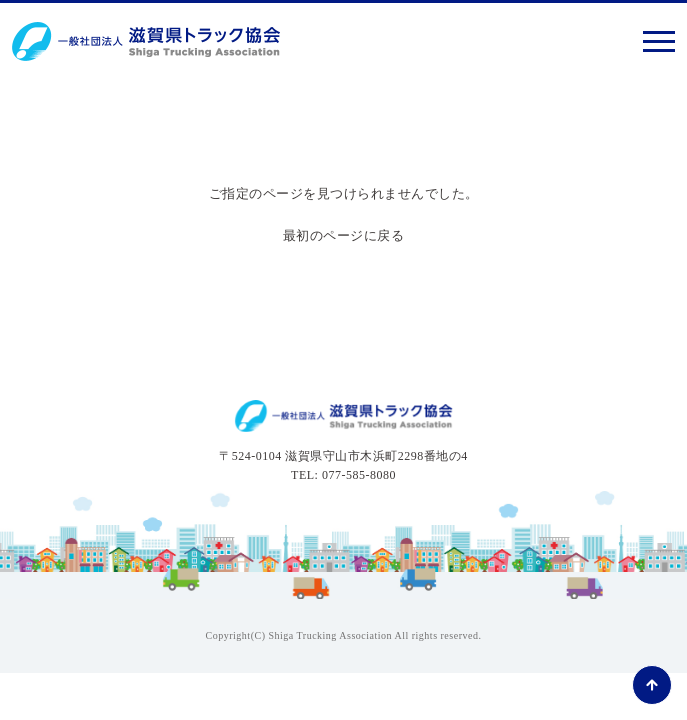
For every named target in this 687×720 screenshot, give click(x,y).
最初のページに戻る (344, 235)
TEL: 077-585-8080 (343, 475)
